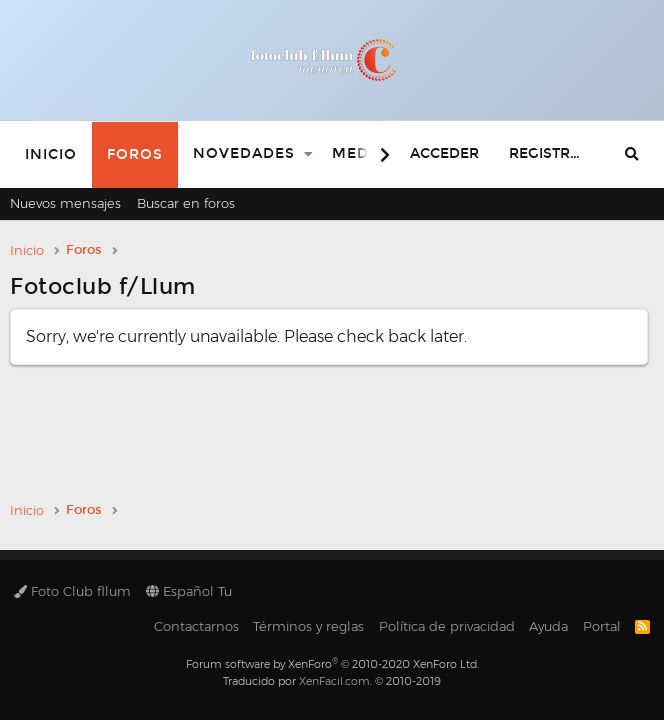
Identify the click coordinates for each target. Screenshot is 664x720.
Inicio (51, 154)
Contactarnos (196, 626)
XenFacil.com (334, 681)
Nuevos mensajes (65, 203)
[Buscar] (632, 154)
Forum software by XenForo (332, 664)
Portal (602, 626)
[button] (308, 154)
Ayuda (548, 626)
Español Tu (189, 591)
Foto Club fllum (72, 591)
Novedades (244, 153)
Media (358, 153)
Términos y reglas (308, 626)
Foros (135, 154)
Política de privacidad (447, 626)
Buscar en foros (186, 203)
